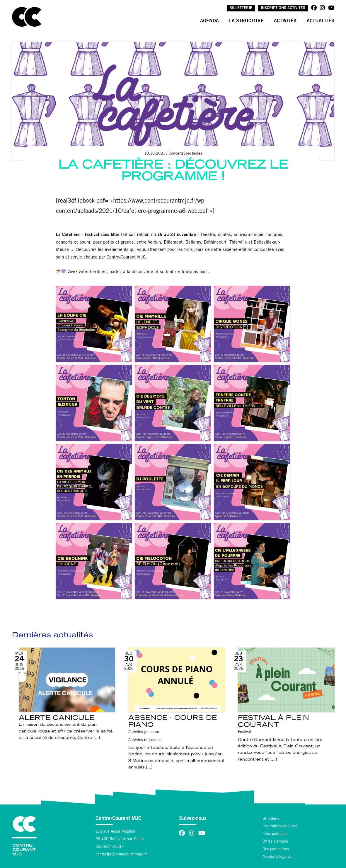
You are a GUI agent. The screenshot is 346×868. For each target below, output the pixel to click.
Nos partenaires (276, 849)
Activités (285, 21)
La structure (246, 21)
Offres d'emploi (275, 842)
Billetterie (241, 8)
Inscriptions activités (283, 8)
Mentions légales (277, 857)
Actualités (321, 21)
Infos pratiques (275, 834)
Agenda (209, 21)
